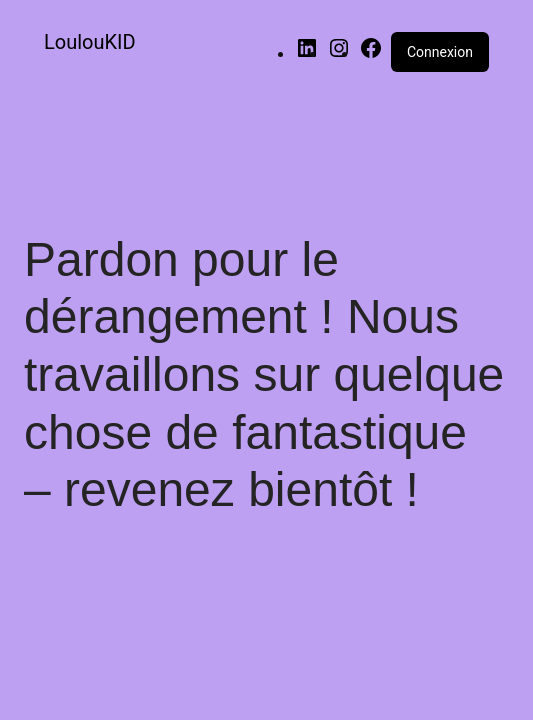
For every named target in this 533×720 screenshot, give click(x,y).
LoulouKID (90, 42)
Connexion (440, 52)
